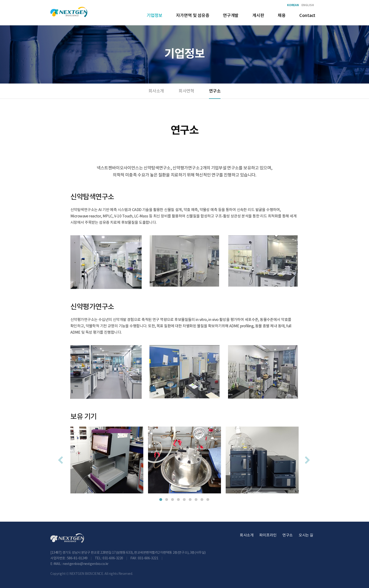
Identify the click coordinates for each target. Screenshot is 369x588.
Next (307, 459)
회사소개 (156, 91)
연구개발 (231, 16)
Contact (307, 16)
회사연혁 (186, 91)
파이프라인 (268, 535)
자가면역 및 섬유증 (193, 16)
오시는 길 (306, 535)
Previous (60, 459)
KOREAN (293, 5)
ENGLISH (308, 5)
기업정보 (154, 16)
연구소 (215, 91)
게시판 (258, 16)
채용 (282, 16)
